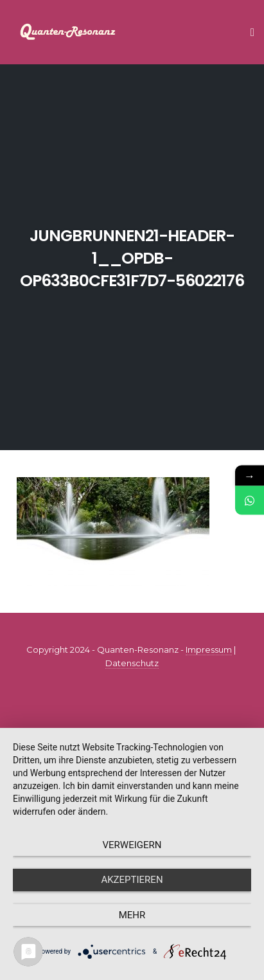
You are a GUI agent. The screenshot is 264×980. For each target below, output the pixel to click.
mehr (132, 915)
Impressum (209, 649)
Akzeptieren (132, 880)
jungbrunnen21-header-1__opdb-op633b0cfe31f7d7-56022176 (132, 258)
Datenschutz (132, 663)
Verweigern (132, 845)
